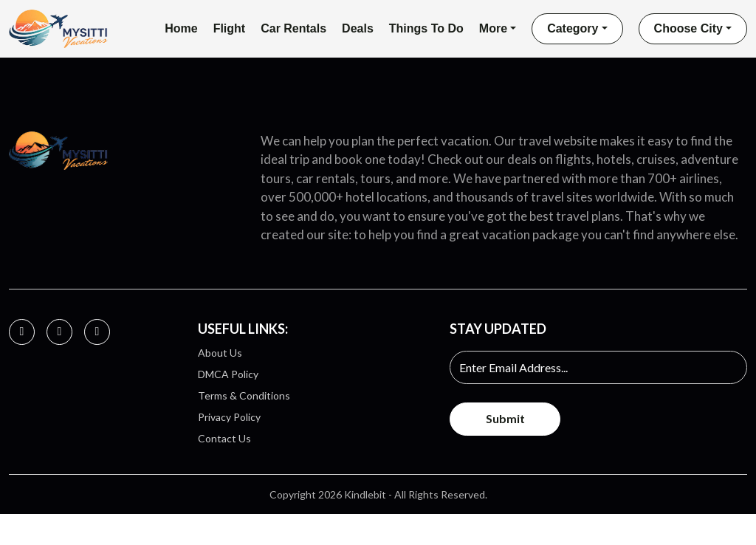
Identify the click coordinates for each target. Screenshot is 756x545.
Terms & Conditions (244, 399)
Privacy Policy (229, 421)
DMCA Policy (228, 378)
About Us (220, 356)
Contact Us (224, 442)
